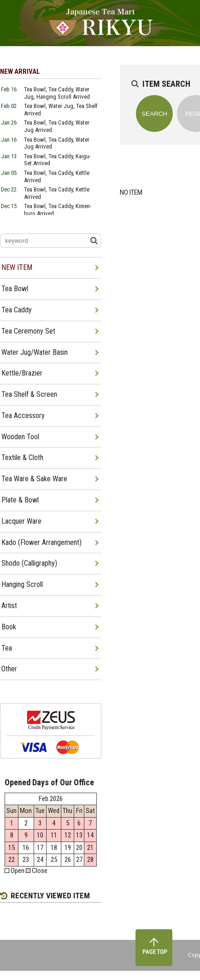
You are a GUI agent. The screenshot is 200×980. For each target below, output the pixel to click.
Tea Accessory (23, 415)
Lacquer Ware (21, 521)
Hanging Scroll (22, 584)
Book (9, 627)
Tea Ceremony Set (28, 331)
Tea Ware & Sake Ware (34, 479)
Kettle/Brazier (22, 373)
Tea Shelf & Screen (29, 394)
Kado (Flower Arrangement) (41, 542)
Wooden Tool (20, 437)
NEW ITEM (17, 267)
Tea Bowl (15, 289)
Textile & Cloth (22, 457)
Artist (9, 606)
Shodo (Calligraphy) (29, 563)
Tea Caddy (17, 310)
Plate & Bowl (20, 500)
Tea (7, 648)
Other (9, 669)
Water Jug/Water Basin (35, 352)
